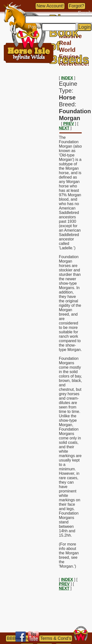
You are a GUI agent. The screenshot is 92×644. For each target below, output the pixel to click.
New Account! (50, 6)
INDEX (67, 78)
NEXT (64, 128)
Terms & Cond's (56, 638)
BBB (11, 638)
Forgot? (77, 6)
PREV (69, 124)
